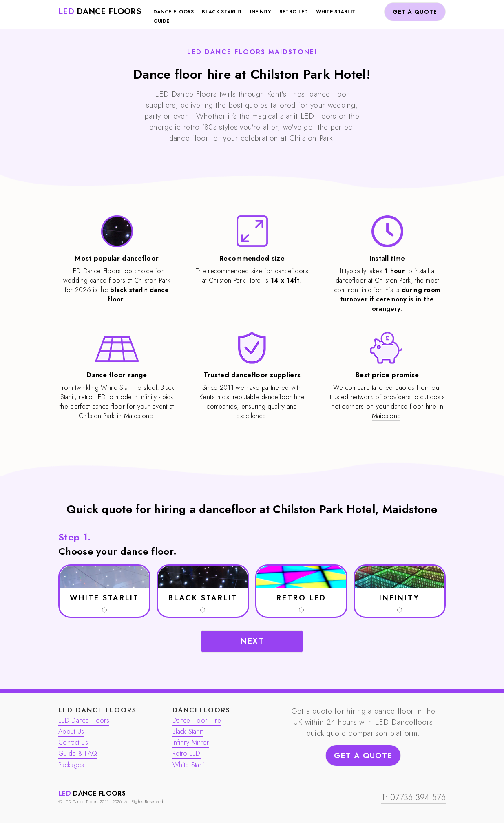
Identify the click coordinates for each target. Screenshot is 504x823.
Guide (161, 21)
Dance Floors (174, 12)
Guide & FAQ (78, 753)
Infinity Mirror (191, 742)
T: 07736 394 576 (413, 798)
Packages (71, 765)
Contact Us (73, 742)
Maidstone (386, 416)
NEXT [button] (252, 641)
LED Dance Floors (84, 720)
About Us (71, 731)
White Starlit (336, 12)
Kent (205, 397)
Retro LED (294, 12)
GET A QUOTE (415, 12)
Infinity (260, 12)
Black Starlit (222, 12)
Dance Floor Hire (197, 720)
